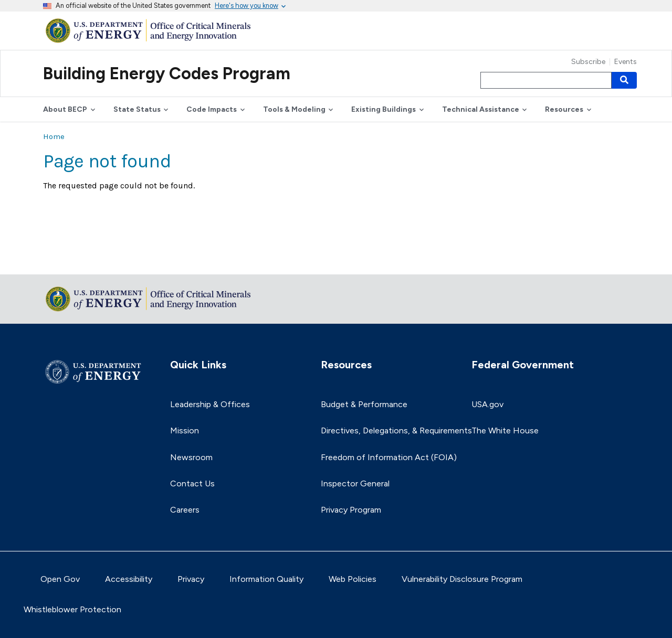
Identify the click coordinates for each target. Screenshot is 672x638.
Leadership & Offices (210, 404)
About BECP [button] (65, 109)
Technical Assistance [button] (481, 109)
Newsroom (191, 457)
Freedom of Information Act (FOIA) (389, 457)
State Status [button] (137, 109)
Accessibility (129, 579)
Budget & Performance (364, 404)
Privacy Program (351, 510)
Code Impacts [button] (212, 109)
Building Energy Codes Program (167, 73)
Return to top (69, 259)
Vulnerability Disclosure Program (462, 579)
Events (626, 62)
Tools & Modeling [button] (294, 109)
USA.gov (487, 404)
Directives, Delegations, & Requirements (396, 430)
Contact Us (192, 483)
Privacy (191, 579)
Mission (185, 430)
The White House (505, 430)
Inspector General (355, 483)
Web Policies (353, 579)
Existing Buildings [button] (384, 109)
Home (54, 136)
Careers (185, 510)
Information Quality (266, 579)
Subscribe (588, 62)
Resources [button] (564, 109)
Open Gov (60, 579)
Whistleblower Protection (72, 609)
